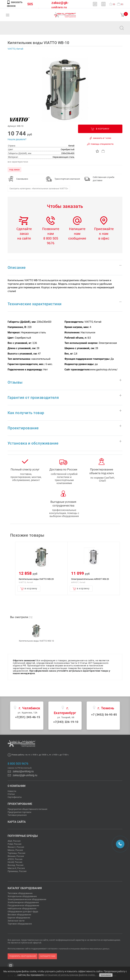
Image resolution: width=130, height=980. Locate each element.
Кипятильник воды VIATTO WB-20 (36, 579)
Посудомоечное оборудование (23, 905)
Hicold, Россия (15, 862)
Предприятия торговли (19, 812)
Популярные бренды (23, 836)
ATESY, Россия (15, 859)
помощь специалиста (100, 144)
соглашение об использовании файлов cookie (69, 975)
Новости (12, 791)
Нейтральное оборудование (22, 908)
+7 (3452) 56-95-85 (104, 715)
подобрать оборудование (23, 956)
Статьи (11, 794)
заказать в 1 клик (100, 138)
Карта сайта (17, 822)
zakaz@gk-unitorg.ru (22, 775)
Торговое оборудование (20, 924)
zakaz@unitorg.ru (20, 30)
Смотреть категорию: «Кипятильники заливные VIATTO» (39, 189)
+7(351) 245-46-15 (28, 717)
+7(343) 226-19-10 (66, 722)
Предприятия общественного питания (27, 809)
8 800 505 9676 (18, 764)
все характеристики (18, 162)
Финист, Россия (16, 847)
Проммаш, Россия (17, 871)
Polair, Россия (14, 844)
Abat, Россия (14, 841)
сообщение (77, 238)
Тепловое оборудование (20, 893)
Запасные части (16, 921)
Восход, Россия (15, 865)
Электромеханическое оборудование (27, 899)
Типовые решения (17, 815)
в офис (104, 238)
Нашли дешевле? (17, 139)
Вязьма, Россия (16, 856)
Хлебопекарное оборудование (23, 902)
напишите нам (48, 956)
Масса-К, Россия (16, 868)
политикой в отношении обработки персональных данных (84, 949)
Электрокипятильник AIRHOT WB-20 (90, 579)
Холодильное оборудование (22, 896)
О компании (17, 786)
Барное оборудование (19, 918)
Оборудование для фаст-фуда (23, 912)
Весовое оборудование (19, 915)
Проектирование (20, 804)
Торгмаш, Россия (16, 853)
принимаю (106, 975)
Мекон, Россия (15, 850)
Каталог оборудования (25, 888)
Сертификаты (15, 797)
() (112, 4)
